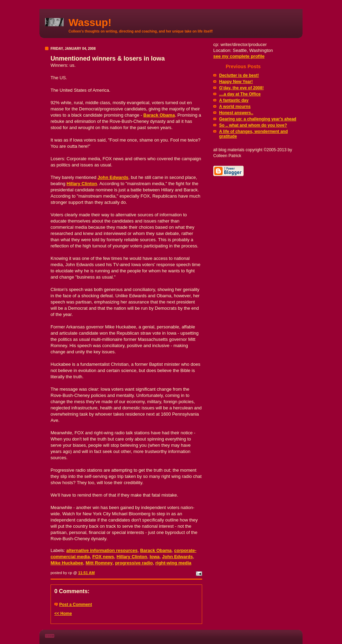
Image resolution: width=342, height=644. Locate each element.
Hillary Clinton (82, 184)
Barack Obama (159, 115)
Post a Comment (76, 605)
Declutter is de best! (239, 75)
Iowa (155, 557)
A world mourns (235, 107)
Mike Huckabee (67, 563)
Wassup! (90, 22)
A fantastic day (234, 100)
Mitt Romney (99, 563)
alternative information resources (102, 550)
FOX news (103, 557)
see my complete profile (239, 56)
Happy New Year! (236, 82)
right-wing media (173, 563)
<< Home (63, 614)
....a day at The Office (240, 94)
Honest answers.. (236, 113)
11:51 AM (87, 573)
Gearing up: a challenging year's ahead (258, 119)
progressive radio (134, 563)
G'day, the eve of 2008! (241, 88)
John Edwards (113, 177)
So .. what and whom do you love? (253, 125)
